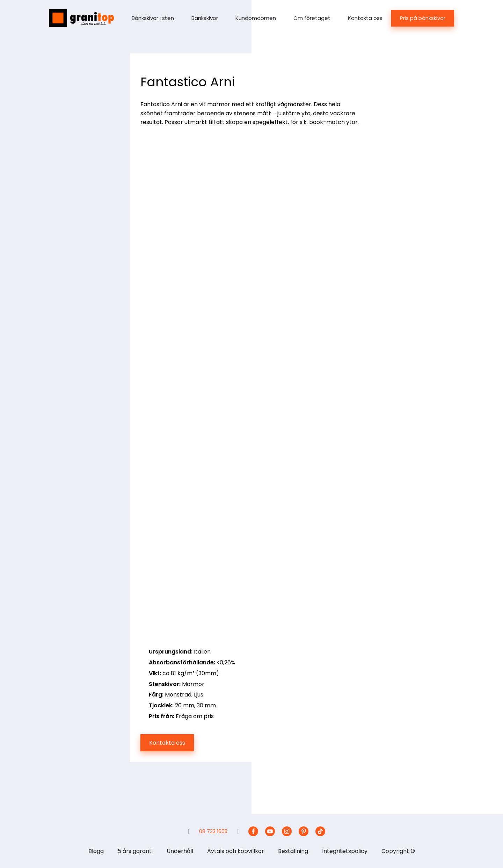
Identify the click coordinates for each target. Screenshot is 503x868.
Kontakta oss (365, 18)
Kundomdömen (256, 18)
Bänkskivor (205, 18)
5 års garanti (135, 851)
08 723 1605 (213, 831)
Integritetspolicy (345, 851)
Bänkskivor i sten (153, 18)
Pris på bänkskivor (423, 18)
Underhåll (180, 851)
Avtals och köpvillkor (236, 851)
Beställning (293, 851)
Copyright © (398, 851)
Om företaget (312, 18)
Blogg (96, 851)
